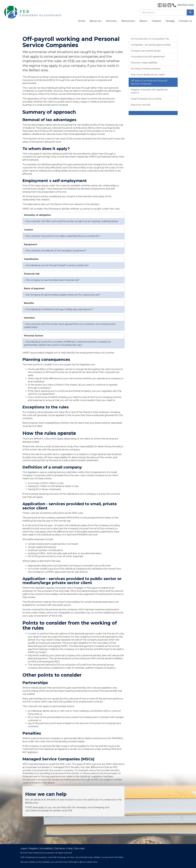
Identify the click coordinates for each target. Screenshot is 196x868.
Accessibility (46, 848)
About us (96, 21)
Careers (156, 21)
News (144, 21)
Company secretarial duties (146, 51)
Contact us (185, 21)
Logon (24, 848)
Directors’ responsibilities (144, 63)
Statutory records (141, 105)
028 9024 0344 (186, 5)
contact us (58, 811)
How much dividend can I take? (148, 75)
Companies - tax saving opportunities (151, 45)
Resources (128, 21)
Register (34, 848)
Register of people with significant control (149, 91)
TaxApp (170, 21)
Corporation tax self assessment (148, 57)
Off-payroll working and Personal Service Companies (149, 82)
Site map (79, 848)
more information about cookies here (80, 862)
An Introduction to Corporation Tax (150, 39)
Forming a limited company (146, 69)
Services (112, 21)
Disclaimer (60, 848)
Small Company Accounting (146, 99)
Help (70, 848)
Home (82, 21)
